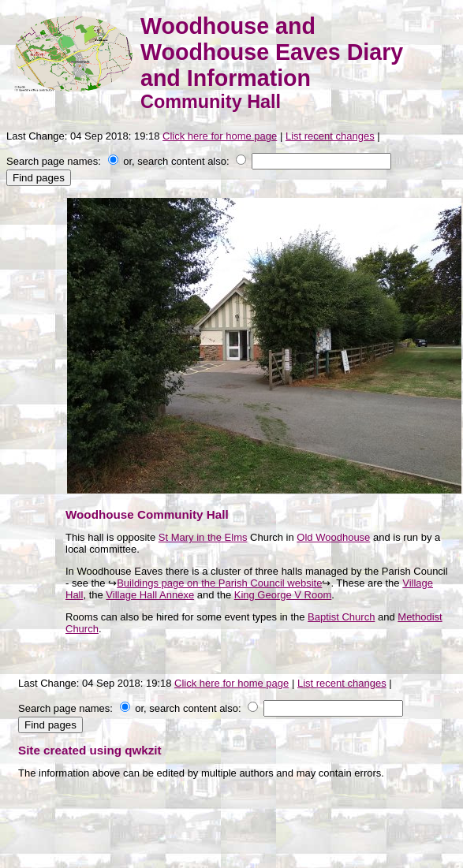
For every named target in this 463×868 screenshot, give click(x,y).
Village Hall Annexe (150, 595)
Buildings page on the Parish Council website (219, 583)
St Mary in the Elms (203, 537)
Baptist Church (341, 617)
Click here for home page (220, 136)
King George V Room (283, 595)
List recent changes (330, 136)
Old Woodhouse (333, 537)
